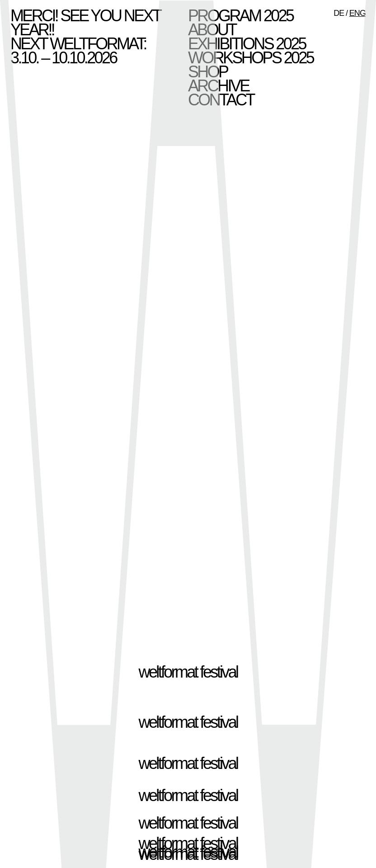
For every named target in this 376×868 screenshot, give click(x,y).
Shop (208, 72)
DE (339, 13)
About (212, 30)
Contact (221, 100)
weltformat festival (188, 672)
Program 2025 (240, 16)
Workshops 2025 (251, 58)
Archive (219, 86)
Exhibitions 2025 (247, 44)
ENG (357, 13)
